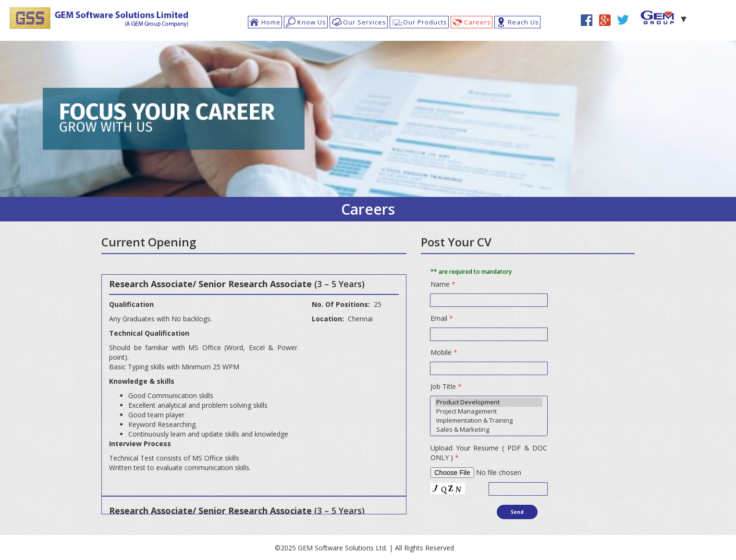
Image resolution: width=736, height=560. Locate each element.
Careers (478, 22)
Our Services (365, 22)
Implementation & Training (489, 420)
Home (271, 22)
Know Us (312, 22)
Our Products (425, 22)
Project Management (489, 411)
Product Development (489, 402)
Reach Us (523, 22)
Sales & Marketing (489, 430)
